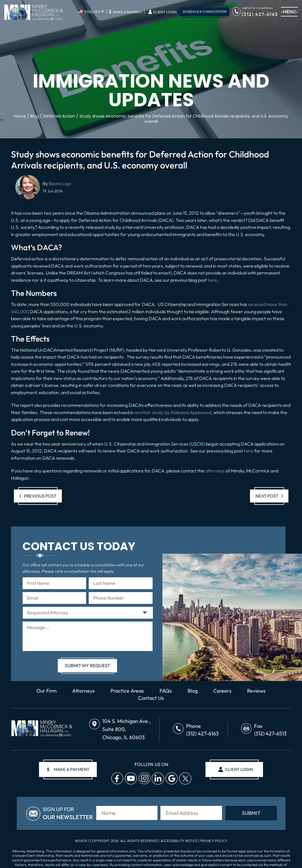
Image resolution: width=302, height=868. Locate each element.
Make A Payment (126, 12)
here (213, 280)
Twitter (184, 779)
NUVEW (81, 841)
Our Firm (46, 691)
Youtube (130, 779)
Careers (223, 691)
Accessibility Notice (179, 841)
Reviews (258, 691)
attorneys (215, 471)
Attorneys (83, 691)
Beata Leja (60, 183)
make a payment (68, 770)
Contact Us (151, 698)
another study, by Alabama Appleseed (173, 412)
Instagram (144, 779)
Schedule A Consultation (205, 12)
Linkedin (157, 779)
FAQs (166, 691)
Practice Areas (127, 691)
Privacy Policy (214, 841)
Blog (193, 691)
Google (171, 779)
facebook (116, 779)
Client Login (165, 12)
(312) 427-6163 (260, 14)
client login (239, 770)
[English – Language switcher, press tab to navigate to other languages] (91, 12)
